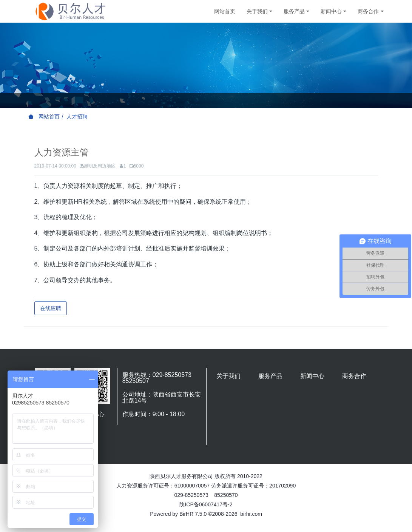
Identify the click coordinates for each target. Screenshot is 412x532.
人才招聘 (77, 117)
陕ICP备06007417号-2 (206, 504)
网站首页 (225, 11)
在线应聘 (51, 308)
